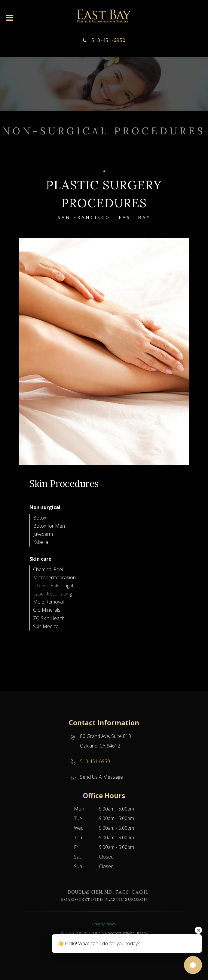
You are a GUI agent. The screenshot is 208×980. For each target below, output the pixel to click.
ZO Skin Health (49, 618)
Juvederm (43, 534)
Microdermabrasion (54, 577)
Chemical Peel (48, 569)
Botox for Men (49, 526)
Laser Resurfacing (52, 594)
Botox (40, 518)
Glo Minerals (47, 610)
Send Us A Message (101, 777)
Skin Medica (46, 626)
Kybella (41, 542)
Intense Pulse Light (53, 586)
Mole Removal (48, 602)
